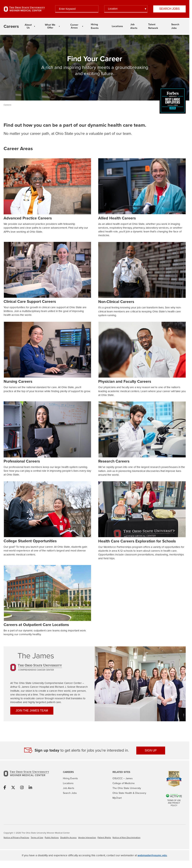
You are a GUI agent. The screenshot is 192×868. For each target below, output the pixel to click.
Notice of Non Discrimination (126, 838)
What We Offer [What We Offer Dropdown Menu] (50, 26)
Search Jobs (170, 9)
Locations (68, 783)
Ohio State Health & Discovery (129, 793)
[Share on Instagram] (22, 788)
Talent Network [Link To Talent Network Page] (153, 26)
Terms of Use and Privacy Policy (174, 803)
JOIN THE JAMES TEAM (32, 711)
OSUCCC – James (123, 778)
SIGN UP (151, 750)
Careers (7, 105)
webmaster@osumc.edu (152, 855)
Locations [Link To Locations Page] (117, 26)
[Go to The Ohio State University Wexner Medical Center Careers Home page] (11, 26)
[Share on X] (13, 788)
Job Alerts (69, 788)
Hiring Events (70, 778)
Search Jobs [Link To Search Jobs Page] (175, 26)
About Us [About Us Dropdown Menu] (28, 26)
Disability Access (68, 838)
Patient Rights (104, 838)
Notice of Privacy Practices (16, 838)
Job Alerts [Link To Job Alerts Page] (134, 26)
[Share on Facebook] (5, 788)
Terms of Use (37, 838)
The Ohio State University (127, 788)
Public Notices (52, 838)
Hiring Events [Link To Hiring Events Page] (95, 26)
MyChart (117, 798)
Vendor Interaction (87, 838)
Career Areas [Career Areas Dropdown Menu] (74, 26)
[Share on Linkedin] (30, 788)
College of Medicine (124, 783)
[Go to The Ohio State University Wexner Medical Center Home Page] (24, 9)
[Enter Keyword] (77, 9)
